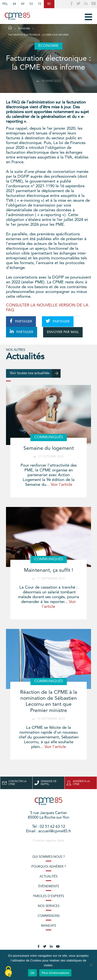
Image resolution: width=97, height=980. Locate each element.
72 (40, 4)
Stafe (61, 841)
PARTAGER (21, 321)
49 (23, 4)
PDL (5, 4)
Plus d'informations (55, 973)
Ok (32, 973)
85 (49, 4)
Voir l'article (61, 485)
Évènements (49, 886)
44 (14, 4)
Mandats (48, 926)
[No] (91, 965)
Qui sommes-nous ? (48, 857)
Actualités (48, 877)
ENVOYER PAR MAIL (63, 332)
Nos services (49, 906)
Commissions (49, 916)
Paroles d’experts (48, 896)
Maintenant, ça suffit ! (48, 570)
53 (31, 4)
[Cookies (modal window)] (8, 972)
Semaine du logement (49, 448)
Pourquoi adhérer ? (49, 867)
